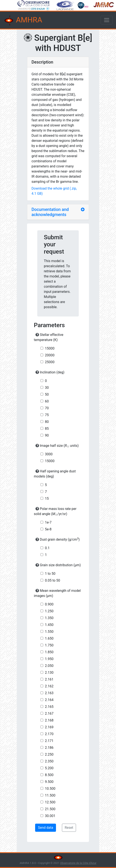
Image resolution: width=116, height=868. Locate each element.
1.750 (49, 645)
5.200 (49, 768)
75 (47, 415)
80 (47, 422)
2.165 (49, 707)
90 (47, 435)
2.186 (49, 748)
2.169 (49, 727)
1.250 (49, 611)
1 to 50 (50, 574)
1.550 (49, 632)
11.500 (50, 795)
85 (47, 429)
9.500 (49, 782)
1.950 (49, 659)
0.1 (47, 548)
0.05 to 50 (52, 580)
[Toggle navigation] (107, 20)
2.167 (49, 713)
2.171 (49, 741)
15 (47, 499)
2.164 (49, 700)
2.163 (49, 693)
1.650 (49, 638)
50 (47, 394)
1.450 (49, 625)
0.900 (49, 604)
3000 (49, 454)
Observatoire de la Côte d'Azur (78, 863)
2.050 (49, 666)
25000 (50, 362)
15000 (50, 348)
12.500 (50, 802)
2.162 (49, 686)
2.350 (49, 761)
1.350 (49, 618)
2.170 (49, 734)
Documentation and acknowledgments (50, 212)
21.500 (50, 809)
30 (47, 388)
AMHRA (23, 20)
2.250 (49, 754)
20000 (50, 355)
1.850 (49, 652)
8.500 (49, 775)
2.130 (49, 673)
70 (47, 408)
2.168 (49, 720)
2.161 (49, 679)
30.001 (50, 816)
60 (47, 401)
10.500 (50, 789)
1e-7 (48, 522)
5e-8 (48, 529)
